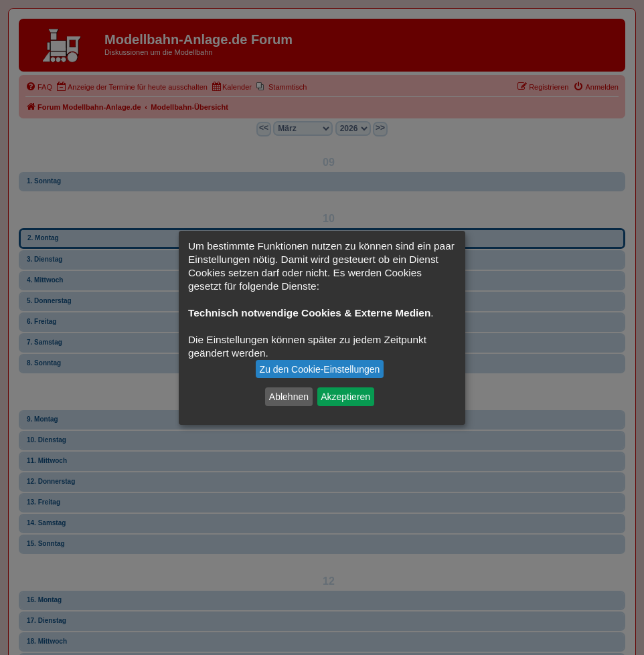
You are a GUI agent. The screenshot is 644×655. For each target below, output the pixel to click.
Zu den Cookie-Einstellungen (320, 369)
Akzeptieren (345, 397)
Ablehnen (289, 397)
